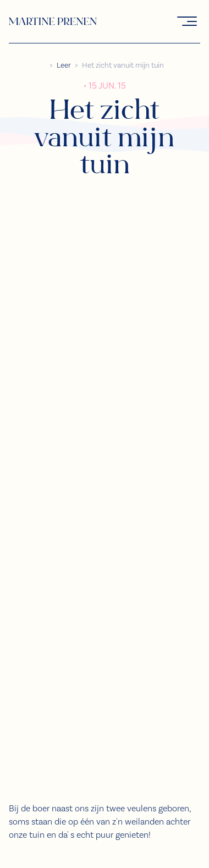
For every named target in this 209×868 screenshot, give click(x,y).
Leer (64, 65)
